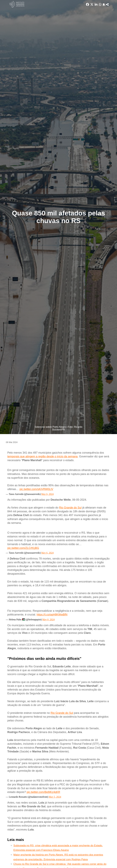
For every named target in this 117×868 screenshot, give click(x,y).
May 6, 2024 (47, 494)
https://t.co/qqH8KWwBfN (52, 615)
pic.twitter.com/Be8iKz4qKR (43, 792)
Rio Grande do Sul (70, 508)
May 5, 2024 (55, 797)
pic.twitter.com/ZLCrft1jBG (23, 548)
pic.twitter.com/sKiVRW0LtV (36, 489)
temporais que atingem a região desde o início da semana (43, 456)
